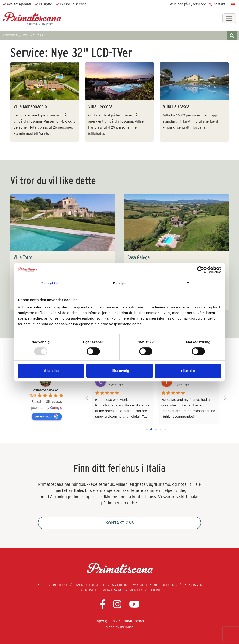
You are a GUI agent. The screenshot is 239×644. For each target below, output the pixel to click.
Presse (40, 585)
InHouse (127, 627)
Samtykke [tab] (50, 283)
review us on (47, 416)
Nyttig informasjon (129, 585)
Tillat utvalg (119, 371)
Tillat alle (188, 371)
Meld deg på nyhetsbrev (188, 4)
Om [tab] (189, 283)
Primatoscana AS (46, 390)
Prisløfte (46, 4)
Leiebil (155, 590)
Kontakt (219, 4)
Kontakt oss (120, 523)
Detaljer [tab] (119, 283)
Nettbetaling (165, 585)
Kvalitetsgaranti (19, 4)
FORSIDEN (11, 35)
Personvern (194, 585)
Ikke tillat (51, 371)
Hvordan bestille (90, 585)
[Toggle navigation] (229, 18)
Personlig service (73, 4)
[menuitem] (233, 4)
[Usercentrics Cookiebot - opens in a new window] (201, 270)
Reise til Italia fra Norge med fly (114, 590)
